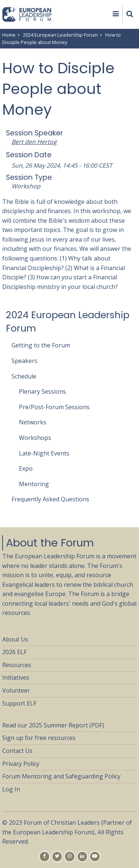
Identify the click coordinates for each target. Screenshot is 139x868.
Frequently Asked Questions (50, 499)
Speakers (24, 361)
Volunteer (16, 690)
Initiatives (16, 677)
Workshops (35, 438)
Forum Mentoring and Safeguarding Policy (61, 776)
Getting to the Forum (41, 345)
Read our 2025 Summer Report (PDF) (53, 725)
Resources (17, 665)
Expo (26, 468)
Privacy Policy (21, 764)
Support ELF (19, 703)
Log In (11, 789)
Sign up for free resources (39, 738)
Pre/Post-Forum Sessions (54, 407)
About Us (15, 639)
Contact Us (17, 751)
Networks (33, 422)
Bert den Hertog (34, 142)
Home (9, 35)
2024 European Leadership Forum (60, 35)
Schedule (24, 376)
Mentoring (34, 484)
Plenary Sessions (42, 391)
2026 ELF (14, 652)
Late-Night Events (44, 453)
